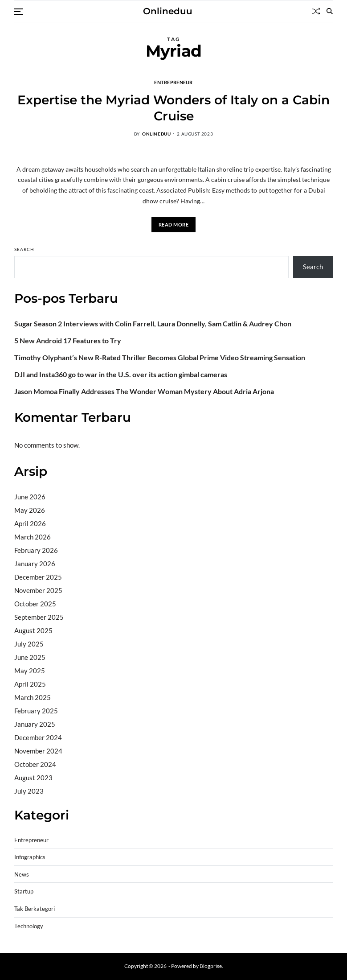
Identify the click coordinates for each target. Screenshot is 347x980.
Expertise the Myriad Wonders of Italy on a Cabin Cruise (173, 108)
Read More (174, 224)
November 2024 (38, 751)
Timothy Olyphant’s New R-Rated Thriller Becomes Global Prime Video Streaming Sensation (160, 358)
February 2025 (36, 711)
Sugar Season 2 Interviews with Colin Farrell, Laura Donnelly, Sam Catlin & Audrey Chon (153, 324)
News (22, 875)
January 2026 (35, 564)
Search (24, 249)
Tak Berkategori (35, 909)
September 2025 (39, 617)
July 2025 (29, 644)
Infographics (30, 857)
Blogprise (211, 966)
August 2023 (33, 778)
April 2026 (30, 523)
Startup (24, 891)
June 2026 (30, 497)
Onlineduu (168, 11)
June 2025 (30, 657)
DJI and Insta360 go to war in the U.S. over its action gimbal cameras (121, 375)
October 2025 (35, 604)
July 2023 (29, 791)
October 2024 (35, 764)
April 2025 (30, 684)
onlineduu (156, 134)
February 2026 (36, 550)
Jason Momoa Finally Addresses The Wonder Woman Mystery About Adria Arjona (144, 391)
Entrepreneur (173, 82)
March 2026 (33, 537)
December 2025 (38, 577)
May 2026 (30, 510)
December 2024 (38, 737)
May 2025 (30, 671)
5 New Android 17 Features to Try (68, 341)
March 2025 (33, 697)
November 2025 (38, 590)
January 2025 (35, 724)
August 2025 (33, 630)
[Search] (330, 11)
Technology (29, 926)
